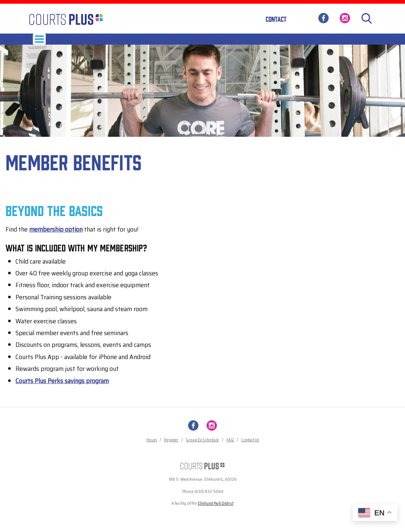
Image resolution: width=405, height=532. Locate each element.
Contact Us (250, 449)
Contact (276, 19)
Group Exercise (110, 43)
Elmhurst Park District (216, 512)
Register (171, 449)
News (319, 43)
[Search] (367, 18)
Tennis (239, 43)
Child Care (210, 43)
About (296, 43)
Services (178, 43)
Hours (40, 43)
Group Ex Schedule (202, 449)
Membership (70, 43)
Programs (148, 43)
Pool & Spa (268, 43)
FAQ (230, 449)
